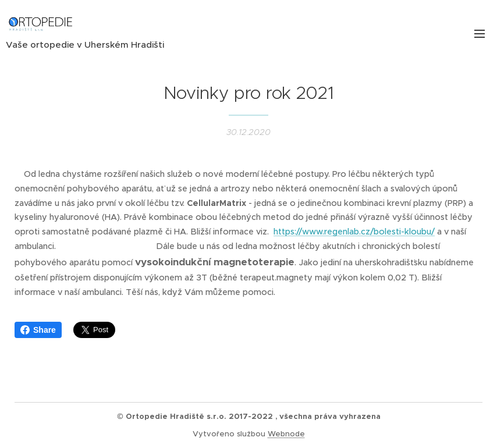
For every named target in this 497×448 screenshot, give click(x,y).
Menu (480, 34)
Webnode (286, 434)
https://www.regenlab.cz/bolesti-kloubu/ (354, 232)
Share (38, 330)
